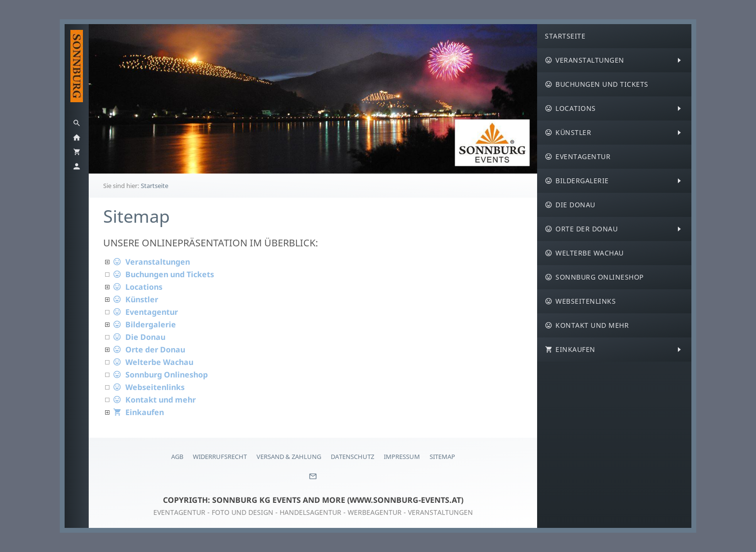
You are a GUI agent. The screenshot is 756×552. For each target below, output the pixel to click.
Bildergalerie (144, 324)
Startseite (155, 186)
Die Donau (139, 337)
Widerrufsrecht (220, 457)
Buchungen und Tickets (163, 274)
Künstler (135, 299)
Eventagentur (145, 312)
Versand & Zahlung (289, 457)
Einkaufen (138, 412)
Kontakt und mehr (154, 400)
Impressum (402, 457)
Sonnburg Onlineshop (160, 375)
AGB (177, 457)
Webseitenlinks (149, 387)
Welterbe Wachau (153, 362)
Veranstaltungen (151, 262)
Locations (138, 287)
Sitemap (442, 457)
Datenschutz (352, 457)
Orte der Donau (149, 350)
